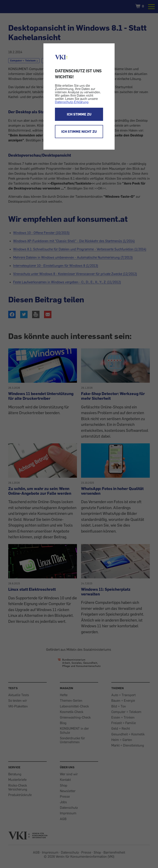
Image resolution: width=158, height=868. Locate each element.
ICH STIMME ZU (79, 114)
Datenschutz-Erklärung (72, 102)
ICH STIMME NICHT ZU (79, 132)
